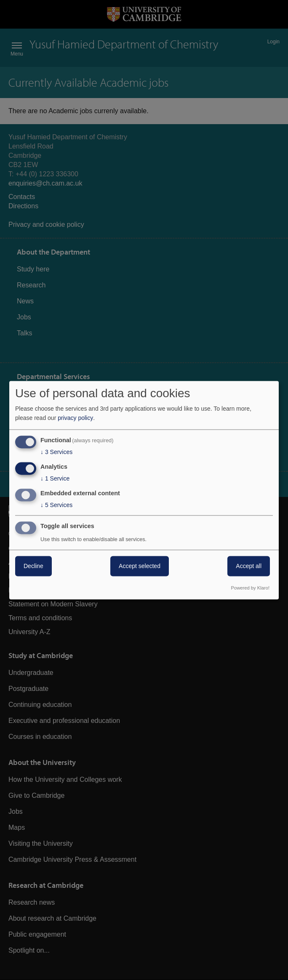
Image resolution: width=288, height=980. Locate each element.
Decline (33, 566)
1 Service (55, 479)
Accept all (249, 566)
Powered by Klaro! (250, 588)
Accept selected (140, 566)
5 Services (56, 505)
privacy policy (75, 418)
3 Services (56, 452)
